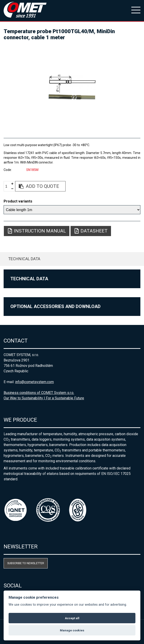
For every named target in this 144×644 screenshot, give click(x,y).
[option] (72, 87)
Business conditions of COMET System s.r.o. (39, 393)
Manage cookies (72, 630)
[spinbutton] (8, 186)
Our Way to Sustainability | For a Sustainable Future (44, 398)
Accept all (72, 618)
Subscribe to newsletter (26, 563)
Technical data (24, 259)
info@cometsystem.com (34, 382)
